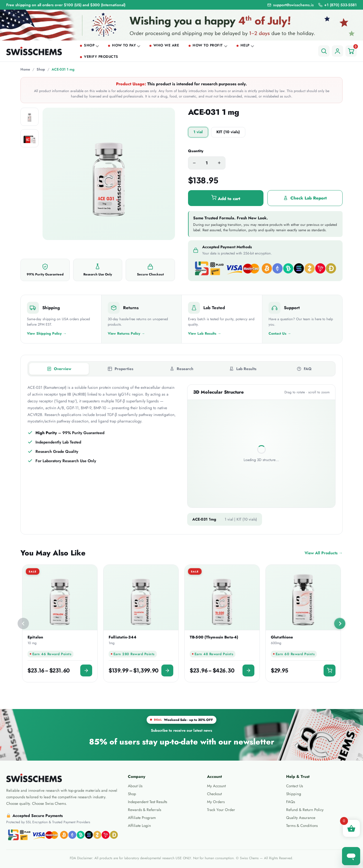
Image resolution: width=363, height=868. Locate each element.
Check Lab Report (305, 198)
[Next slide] (340, 623)
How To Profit (208, 45)
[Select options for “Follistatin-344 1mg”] (167, 670)
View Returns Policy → (126, 334)
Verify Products (101, 57)
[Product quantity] (207, 163)
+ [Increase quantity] (219, 163)
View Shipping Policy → (47, 334)
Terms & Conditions (302, 826)
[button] (330, 670)
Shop (89, 45)
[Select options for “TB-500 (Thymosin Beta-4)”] (248, 670)
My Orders (216, 802)
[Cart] (351, 51)
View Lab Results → (205, 334)
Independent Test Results (147, 802)
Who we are (166, 45)
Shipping (294, 794)
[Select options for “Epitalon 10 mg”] (86, 670)
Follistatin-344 (123, 637)
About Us (135, 786)
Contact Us (295, 786)
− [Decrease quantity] (194, 163)
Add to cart (226, 198)
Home (25, 69)
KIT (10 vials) (228, 132)
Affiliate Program (142, 818)
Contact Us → (280, 334)
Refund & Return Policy (305, 810)
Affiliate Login (139, 826)
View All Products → (324, 553)
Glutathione (282, 637)
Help (245, 45)
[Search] (324, 51)
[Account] (337, 51)
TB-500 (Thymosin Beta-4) (214, 637)
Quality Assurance (301, 818)
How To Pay (124, 45)
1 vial (198, 132)
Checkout (214, 794)
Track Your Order (221, 810)
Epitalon (35, 637)
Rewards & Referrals (144, 810)
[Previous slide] (23, 623)
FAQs (291, 802)
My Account (216, 786)
